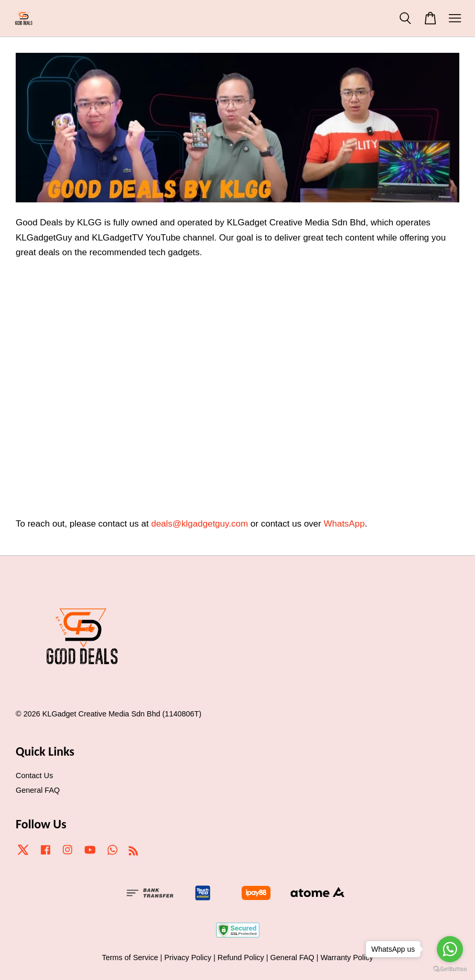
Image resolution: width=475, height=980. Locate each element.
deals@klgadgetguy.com (200, 524)
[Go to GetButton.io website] (450, 969)
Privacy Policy (188, 958)
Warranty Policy (347, 958)
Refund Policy (241, 958)
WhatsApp (344, 524)
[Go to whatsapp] (450, 949)
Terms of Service (130, 958)
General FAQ (38, 790)
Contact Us (34, 776)
